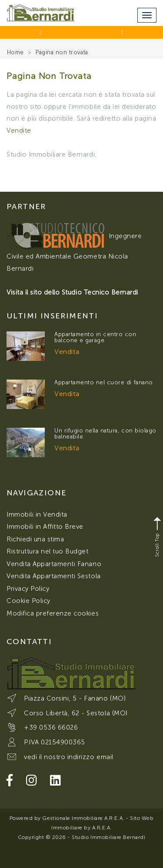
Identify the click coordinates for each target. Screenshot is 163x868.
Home (15, 52)
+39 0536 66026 (51, 727)
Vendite (19, 131)
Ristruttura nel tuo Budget (48, 551)
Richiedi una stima (35, 539)
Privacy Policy (28, 589)
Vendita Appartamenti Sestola (54, 576)
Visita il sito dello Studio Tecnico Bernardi (72, 292)
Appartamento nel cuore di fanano (104, 382)
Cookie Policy (28, 601)
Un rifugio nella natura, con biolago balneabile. (105, 434)
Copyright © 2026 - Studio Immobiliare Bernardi (82, 837)
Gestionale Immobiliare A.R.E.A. (83, 818)
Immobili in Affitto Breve (45, 527)
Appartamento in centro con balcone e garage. (95, 337)
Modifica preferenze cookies (53, 613)
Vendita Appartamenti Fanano (54, 564)
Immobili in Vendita (37, 514)
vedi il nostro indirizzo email (69, 757)
